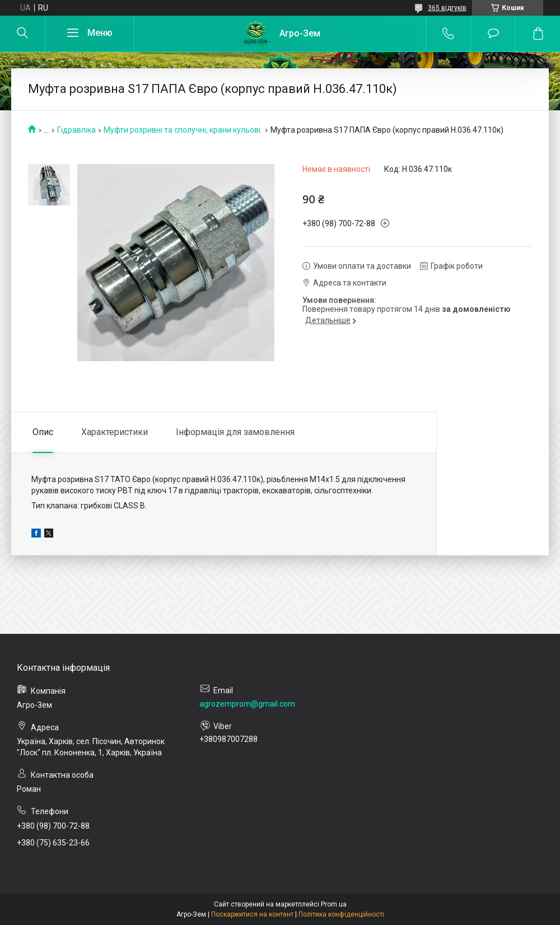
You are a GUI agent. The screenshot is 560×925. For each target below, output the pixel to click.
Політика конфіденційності (341, 914)
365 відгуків (447, 8)
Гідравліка (76, 130)
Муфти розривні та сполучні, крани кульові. (183, 130)
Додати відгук (493, 34)
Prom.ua (334, 904)
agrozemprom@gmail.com (247, 704)
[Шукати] (22, 34)
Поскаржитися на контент (252, 914)
